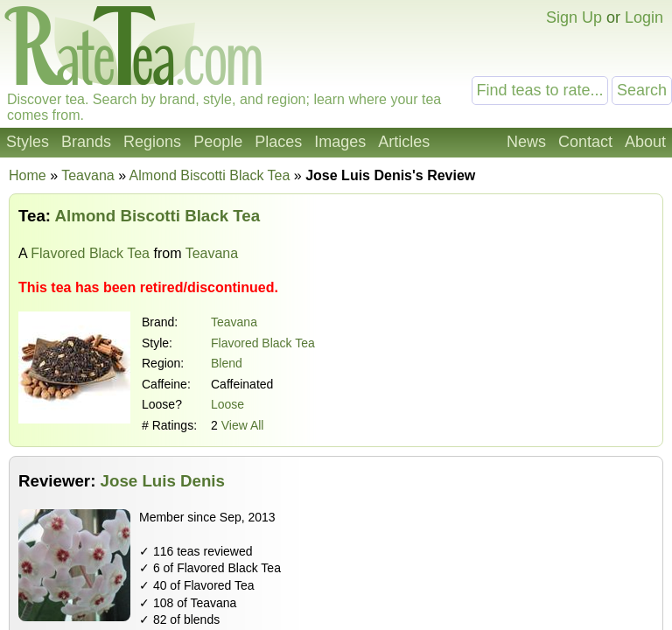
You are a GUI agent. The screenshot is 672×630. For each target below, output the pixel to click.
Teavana (234, 322)
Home (28, 175)
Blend (227, 363)
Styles (28, 142)
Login (644, 17)
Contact (585, 142)
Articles (404, 142)
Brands (86, 142)
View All (243, 425)
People (218, 142)
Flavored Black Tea (90, 253)
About (645, 142)
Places (278, 142)
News (526, 142)
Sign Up (574, 17)
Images (340, 142)
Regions (152, 142)
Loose (227, 404)
